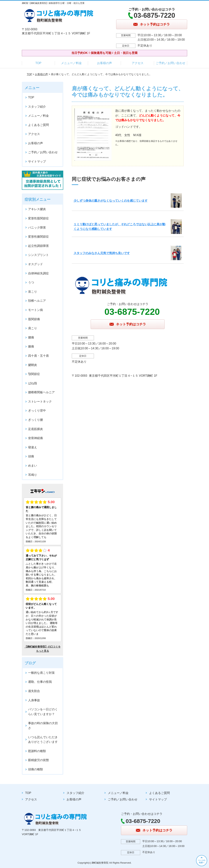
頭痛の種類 (36, 769)
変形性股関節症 (38, 218)
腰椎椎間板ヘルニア (41, 392)
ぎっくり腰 (36, 420)
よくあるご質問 (38, 125)
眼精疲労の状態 (38, 760)
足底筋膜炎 (36, 429)
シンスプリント (38, 255)
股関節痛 (34, 319)
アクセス (138, 63)
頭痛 (31, 456)
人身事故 (34, 700)
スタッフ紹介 (37, 107)
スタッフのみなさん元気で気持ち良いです (102, 253)
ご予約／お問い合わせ (171, 63)
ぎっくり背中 (37, 411)
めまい (33, 466)
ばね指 (33, 383)
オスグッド (36, 264)
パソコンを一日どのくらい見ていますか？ (43, 712)
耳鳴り (33, 475)
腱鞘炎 (33, 365)
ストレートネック (40, 402)
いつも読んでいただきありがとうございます (43, 740)
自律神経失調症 (38, 273)
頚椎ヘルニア (37, 301)
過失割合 (34, 691)
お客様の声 (104, 63)
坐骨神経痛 (36, 438)
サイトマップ (37, 161)
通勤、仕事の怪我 (40, 682)
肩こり (33, 328)
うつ (31, 282)
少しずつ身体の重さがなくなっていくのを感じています (111, 201)
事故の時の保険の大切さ (43, 726)
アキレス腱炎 (37, 209)
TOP (38, 63)
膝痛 (31, 346)
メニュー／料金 (71, 63)
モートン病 (36, 310)
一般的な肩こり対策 (41, 673)
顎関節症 (34, 374)
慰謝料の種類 (37, 751)
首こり (33, 292)
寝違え (33, 447)
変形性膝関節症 (38, 237)
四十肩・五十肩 (38, 356)
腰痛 (31, 337)
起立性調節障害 (38, 246)
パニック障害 (37, 228)
